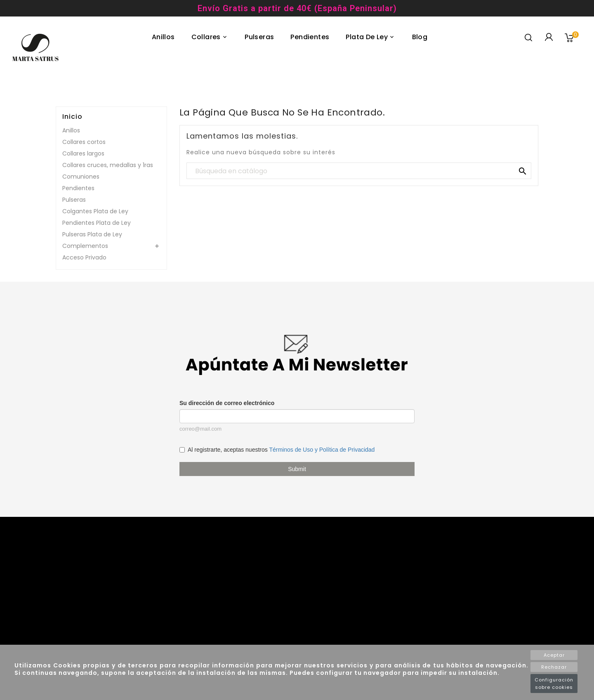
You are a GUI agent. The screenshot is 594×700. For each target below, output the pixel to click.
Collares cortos (84, 142)
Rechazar (554, 667)
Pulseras (74, 200)
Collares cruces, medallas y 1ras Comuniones (108, 171)
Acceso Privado (84, 257)
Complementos (85, 246)
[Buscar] (359, 171)
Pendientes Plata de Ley (97, 223)
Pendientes (78, 188)
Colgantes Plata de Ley (95, 211)
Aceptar (554, 655)
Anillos (71, 130)
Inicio (72, 117)
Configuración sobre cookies (554, 684)
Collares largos (83, 153)
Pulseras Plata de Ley (92, 234)
